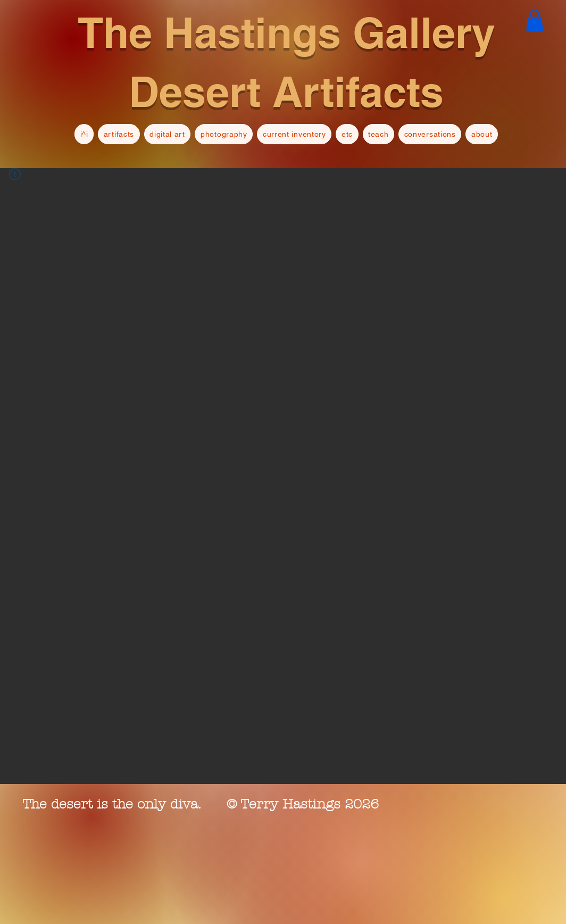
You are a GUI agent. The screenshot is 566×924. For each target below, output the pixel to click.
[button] (535, 20)
